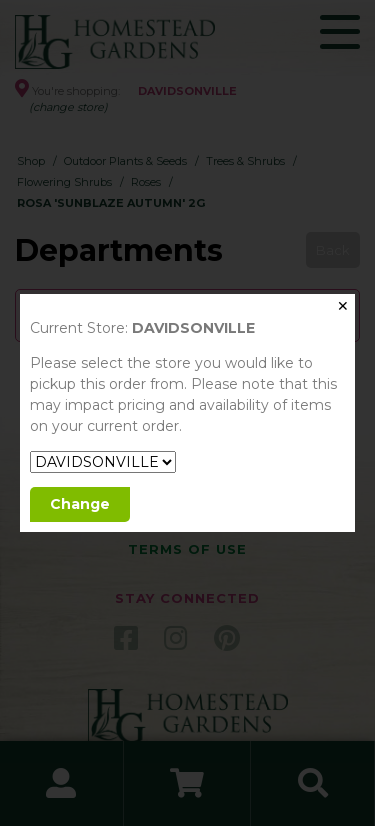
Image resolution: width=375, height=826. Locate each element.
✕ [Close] (343, 306)
